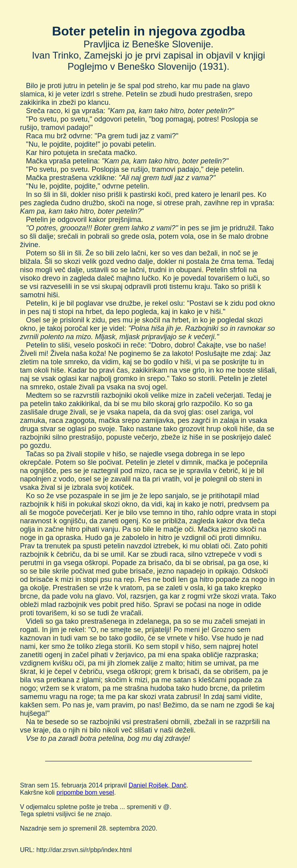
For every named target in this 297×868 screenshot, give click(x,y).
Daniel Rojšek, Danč (157, 785)
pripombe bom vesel (85, 792)
